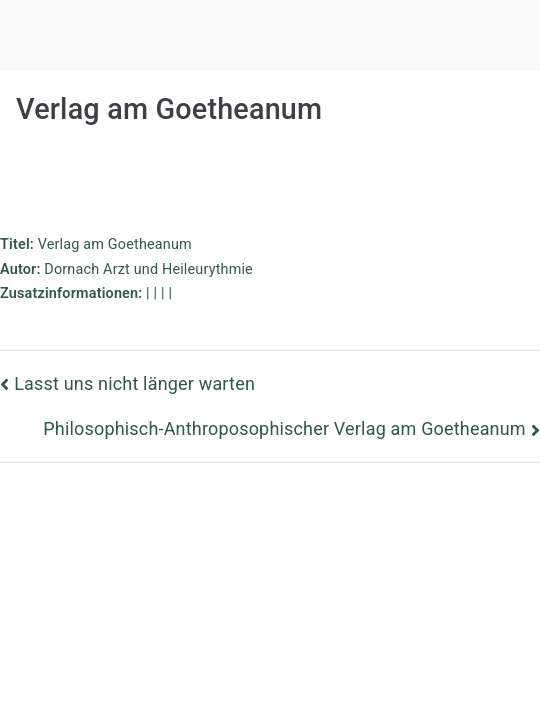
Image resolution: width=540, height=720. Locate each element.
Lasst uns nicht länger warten (134, 383)
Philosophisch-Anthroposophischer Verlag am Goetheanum (284, 428)
